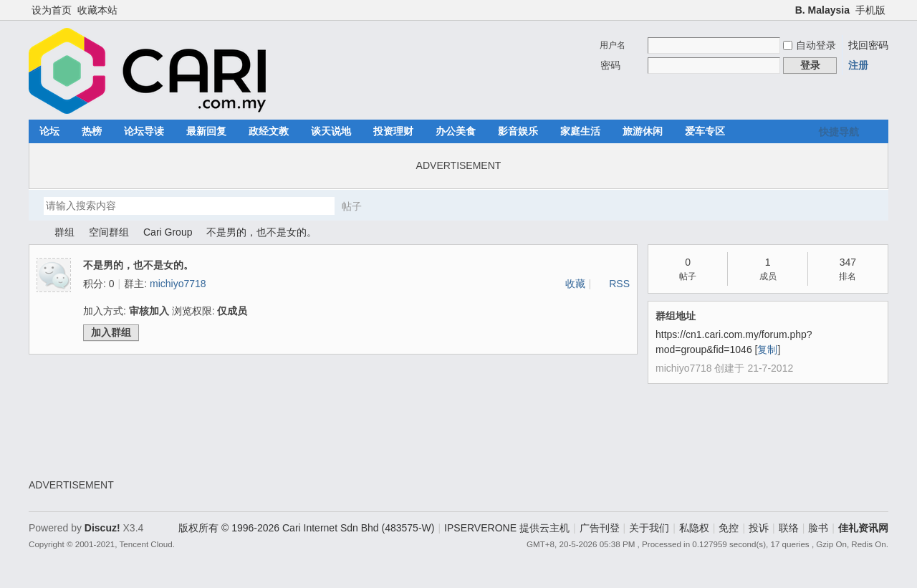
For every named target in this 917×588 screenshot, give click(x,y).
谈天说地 (331, 131)
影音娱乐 (518, 131)
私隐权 (694, 528)
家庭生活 (580, 131)
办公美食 (456, 131)
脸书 (818, 528)
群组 (64, 232)
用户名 (613, 45)
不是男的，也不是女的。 (261, 232)
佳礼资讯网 (34, 232)
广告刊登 (600, 528)
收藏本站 (97, 10)
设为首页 (52, 10)
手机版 (870, 10)
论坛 (49, 131)
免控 (729, 528)
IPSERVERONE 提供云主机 (507, 528)
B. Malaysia (822, 10)
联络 (789, 528)
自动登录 (810, 45)
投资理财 (393, 131)
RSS (619, 284)
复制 (767, 350)
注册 (858, 65)
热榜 (92, 131)
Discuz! (102, 528)
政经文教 (269, 131)
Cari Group (168, 232)
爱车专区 (705, 131)
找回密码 (868, 45)
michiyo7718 (178, 284)
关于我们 (649, 528)
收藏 (575, 284)
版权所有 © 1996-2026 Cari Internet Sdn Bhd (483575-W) (306, 528)
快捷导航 (839, 132)
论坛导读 (144, 131)
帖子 (352, 206)
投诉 (759, 528)
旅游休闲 (643, 131)
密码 (610, 65)
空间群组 (109, 232)
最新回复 (206, 131)
